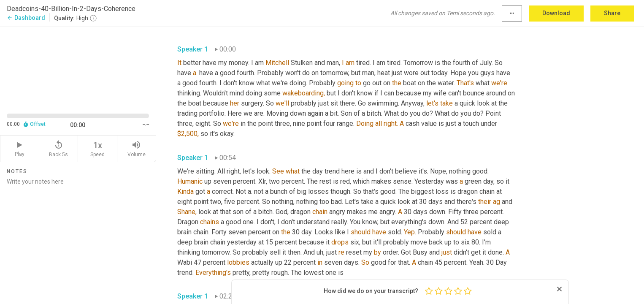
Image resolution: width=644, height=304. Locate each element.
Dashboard (26, 18)
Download (556, 13)
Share (612, 13)
